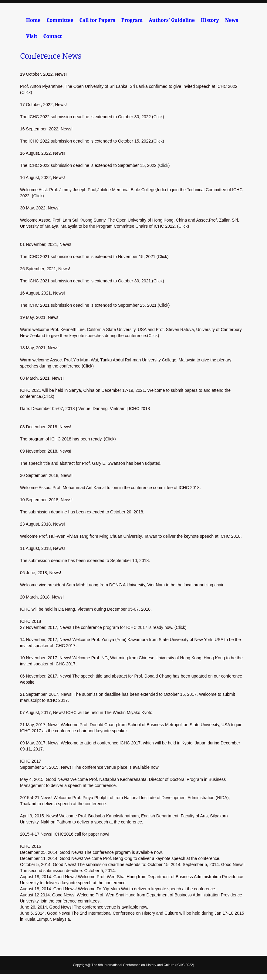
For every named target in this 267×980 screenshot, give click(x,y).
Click (26, 92)
